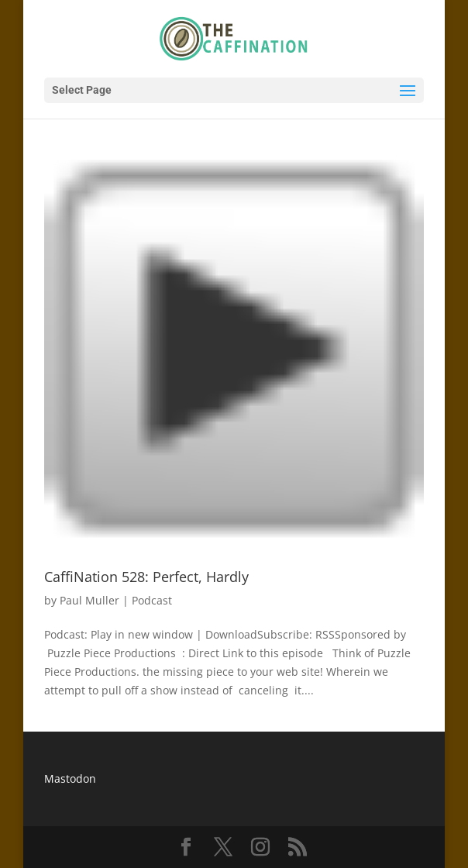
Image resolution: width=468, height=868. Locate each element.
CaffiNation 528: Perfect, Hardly (146, 577)
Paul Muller (89, 600)
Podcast (152, 600)
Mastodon (70, 778)
